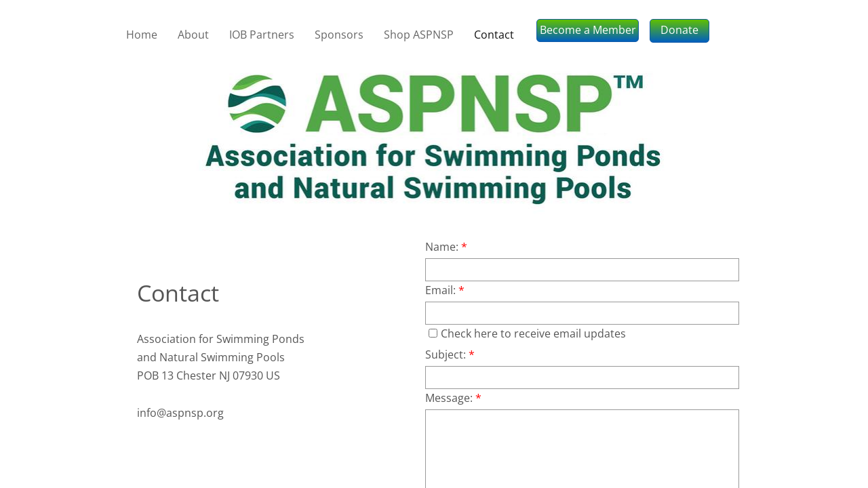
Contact (494, 35)
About (193, 35)
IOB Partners (262, 35)
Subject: (450, 354)
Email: (445, 290)
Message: (453, 398)
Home (142, 35)
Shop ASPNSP (419, 35)
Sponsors (339, 35)
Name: (446, 247)
